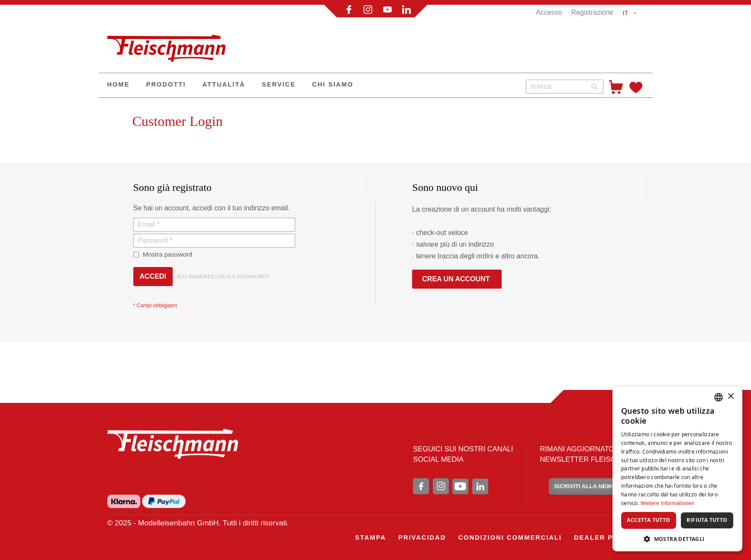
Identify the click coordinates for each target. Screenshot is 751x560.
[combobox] (565, 87)
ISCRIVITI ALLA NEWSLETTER (596, 486)
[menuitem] (119, 85)
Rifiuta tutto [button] (707, 520)
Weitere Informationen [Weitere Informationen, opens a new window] (667, 503)
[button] (631, 13)
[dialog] (677, 469)
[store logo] (170, 45)
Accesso (549, 12)
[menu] (309, 85)
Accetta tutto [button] (648, 520)
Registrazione (592, 12)
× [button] (730, 397)
